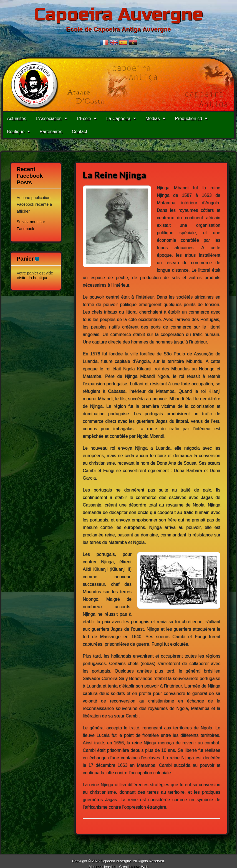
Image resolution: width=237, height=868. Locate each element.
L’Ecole (84, 119)
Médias (153, 119)
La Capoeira (118, 119)
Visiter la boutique (32, 278)
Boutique (16, 132)
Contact (80, 132)
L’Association (49, 119)
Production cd (188, 119)
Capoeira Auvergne (118, 15)
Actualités (17, 119)
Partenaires (51, 132)
